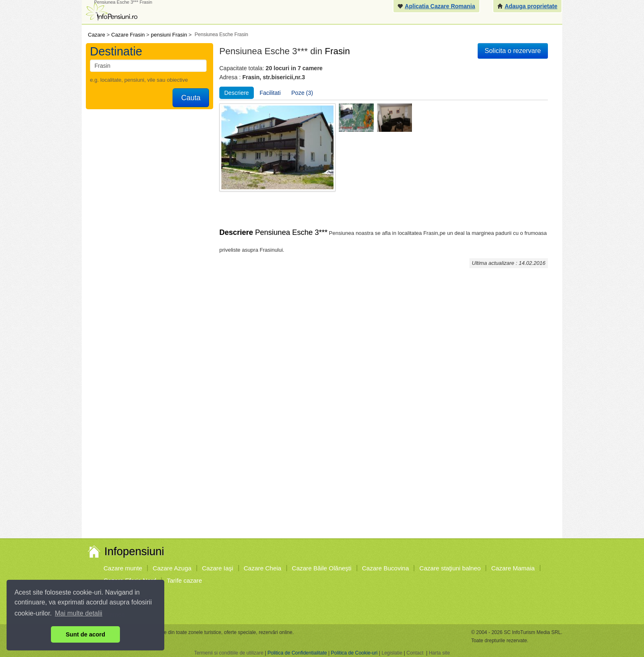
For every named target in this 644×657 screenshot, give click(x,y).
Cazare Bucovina (385, 568)
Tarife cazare (184, 580)
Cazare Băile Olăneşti (322, 568)
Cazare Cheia (262, 568)
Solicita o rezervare (513, 51)
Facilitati (270, 93)
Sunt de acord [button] (85, 634)
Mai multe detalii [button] (79, 613)
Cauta (191, 98)
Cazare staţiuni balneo (450, 568)
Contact (415, 653)
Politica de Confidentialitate (297, 653)
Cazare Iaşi (218, 568)
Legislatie (392, 653)
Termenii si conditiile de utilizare (229, 653)
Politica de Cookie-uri (354, 653)
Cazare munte (123, 568)
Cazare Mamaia (513, 568)
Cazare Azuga (172, 568)
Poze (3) (302, 93)
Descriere (237, 93)
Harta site (439, 653)
